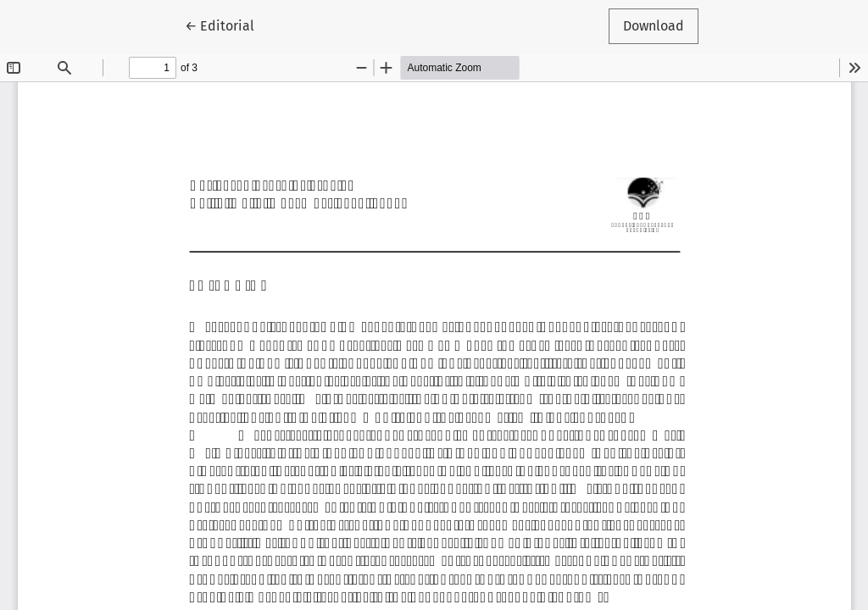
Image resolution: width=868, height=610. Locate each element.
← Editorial (227, 25)
